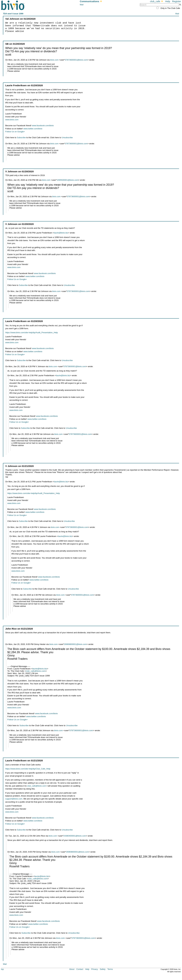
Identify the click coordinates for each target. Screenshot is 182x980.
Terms (110, 969)
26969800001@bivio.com (75, 644)
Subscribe (21, 137)
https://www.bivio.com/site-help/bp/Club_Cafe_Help (28, 769)
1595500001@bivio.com (67, 180)
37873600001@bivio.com (76, 60)
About (72, 969)
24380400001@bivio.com (75, 836)
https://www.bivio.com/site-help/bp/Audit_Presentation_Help (32, 333)
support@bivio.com (14, 799)
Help (168, 1)
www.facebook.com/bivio (43, 126)
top (2, 969)
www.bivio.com (12, 120)
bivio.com (54, 60)
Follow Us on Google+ (15, 132)
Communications (91, 1)
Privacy (94, 969)
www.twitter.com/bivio (33, 129)
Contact (80, 969)
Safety (103, 969)
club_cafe (157, 1)
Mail (82, 5)
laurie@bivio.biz (61, 233)
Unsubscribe (67, 137)
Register (176, 1)
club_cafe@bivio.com (36, 671)
